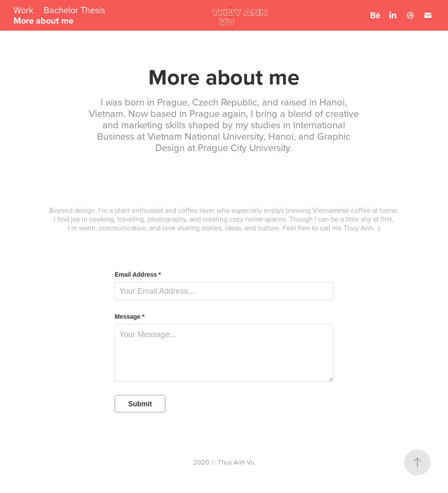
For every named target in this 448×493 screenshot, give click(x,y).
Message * (129, 317)
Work (23, 10)
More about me (44, 20)
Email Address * (138, 275)
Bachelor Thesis (74, 10)
